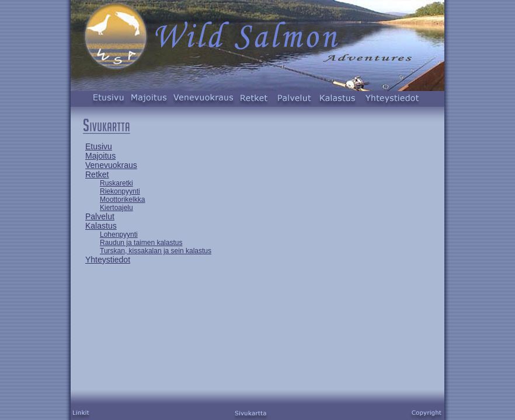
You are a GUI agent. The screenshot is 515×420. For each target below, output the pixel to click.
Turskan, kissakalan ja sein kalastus (156, 251)
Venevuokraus (111, 165)
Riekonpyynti (120, 191)
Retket (97, 174)
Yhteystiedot (108, 260)
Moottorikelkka (122, 199)
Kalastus (101, 226)
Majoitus (100, 156)
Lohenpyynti (119, 235)
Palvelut (100, 216)
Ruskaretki (116, 183)
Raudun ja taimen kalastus (141, 243)
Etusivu (99, 146)
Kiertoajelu (116, 208)
